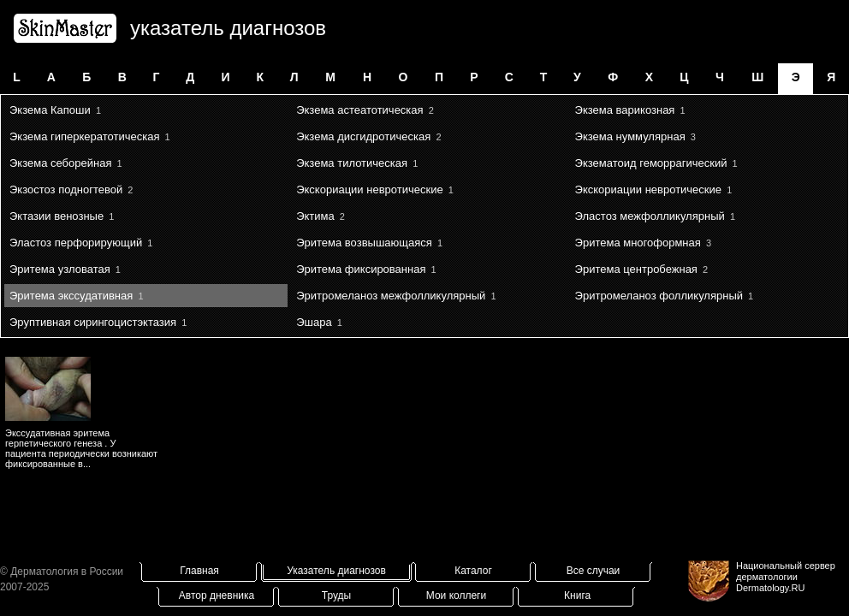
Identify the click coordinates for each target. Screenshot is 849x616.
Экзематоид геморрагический (651, 163)
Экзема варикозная (625, 110)
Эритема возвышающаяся (364, 243)
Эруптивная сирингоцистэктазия (93, 322)
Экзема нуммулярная (630, 136)
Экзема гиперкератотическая (84, 136)
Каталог (473, 571)
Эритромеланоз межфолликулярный (391, 296)
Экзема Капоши (50, 110)
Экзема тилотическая (352, 163)
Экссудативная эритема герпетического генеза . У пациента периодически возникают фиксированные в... (81, 448)
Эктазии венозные (56, 216)
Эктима (315, 216)
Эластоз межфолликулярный (650, 216)
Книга (577, 595)
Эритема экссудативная (71, 296)
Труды (336, 595)
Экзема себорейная (60, 163)
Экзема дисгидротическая (363, 136)
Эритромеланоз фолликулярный (659, 296)
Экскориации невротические (369, 190)
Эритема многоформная (638, 243)
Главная (199, 571)
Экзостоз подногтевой (66, 190)
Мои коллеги (456, 595)
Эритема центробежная (636, 269)
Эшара (314, 322)
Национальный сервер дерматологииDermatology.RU (786, 577)
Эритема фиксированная (361, 269)
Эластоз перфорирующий (76, 243)
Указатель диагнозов (336, 571)
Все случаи (594, 571)
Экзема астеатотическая (359, 110)
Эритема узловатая (60, 269)
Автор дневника (217, 595)
